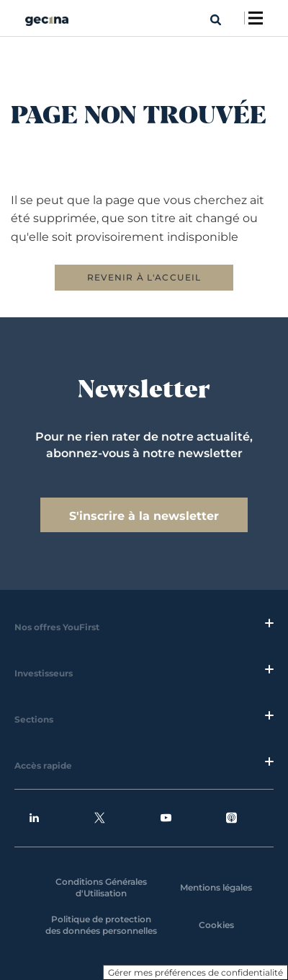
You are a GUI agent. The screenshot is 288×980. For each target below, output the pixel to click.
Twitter (100, 818)
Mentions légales (216, 887)
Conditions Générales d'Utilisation (101, 887)
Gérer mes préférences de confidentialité (195, 972)
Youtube (166, 818)
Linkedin (34, 818)
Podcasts (231, 818)
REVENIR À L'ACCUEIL (144, 277)
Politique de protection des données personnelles (101, 925)
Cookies (216, 925)
